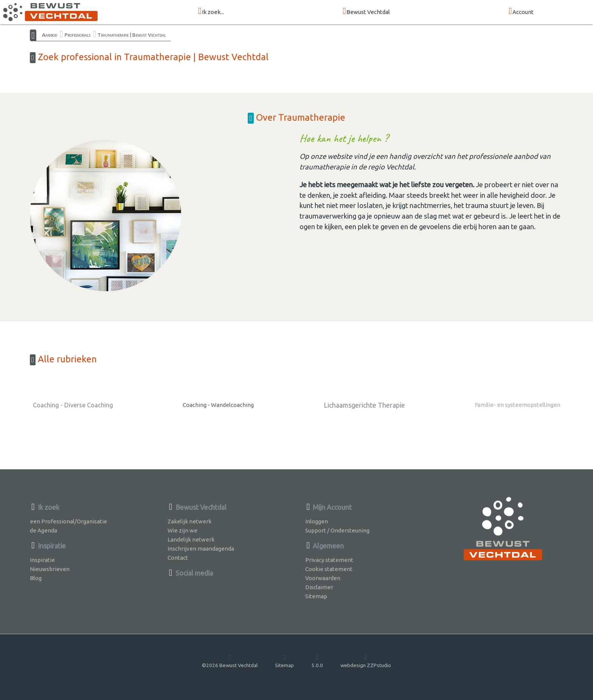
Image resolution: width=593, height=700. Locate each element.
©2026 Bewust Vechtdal (230, 661)
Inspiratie (42, 560)
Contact (178, 558)
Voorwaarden (323, 578)
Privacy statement (329, 560)
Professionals (78, 35)
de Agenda (43, 530)
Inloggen (317, 521)
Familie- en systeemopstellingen (517, 405)
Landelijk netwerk (191, 539)
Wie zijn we (182, 530)
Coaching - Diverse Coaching (73, 405)
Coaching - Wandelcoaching (218, 405)
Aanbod (50, 35)
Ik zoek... (211, 12)
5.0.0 (317, 661)
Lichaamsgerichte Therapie (364, 405)
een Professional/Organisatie (68, 521)
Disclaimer (319, 587)
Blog (36, 578)
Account (521, 12)
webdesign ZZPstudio (366, 661)
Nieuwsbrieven (50, 569)
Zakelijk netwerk (189, 521)
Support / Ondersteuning (337, 530)
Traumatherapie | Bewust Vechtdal (132, 35)
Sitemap (316, 596)
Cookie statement (329, 569)
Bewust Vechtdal (366, 12)
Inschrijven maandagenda (201, 549)
